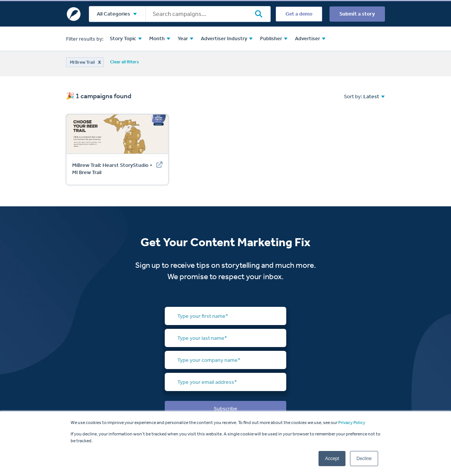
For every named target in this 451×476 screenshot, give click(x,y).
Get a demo (299, 14)
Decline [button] (364, 459)
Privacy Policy (352, 423)
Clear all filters (125, 62)
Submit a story (357, 14)
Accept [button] (332, 459)
